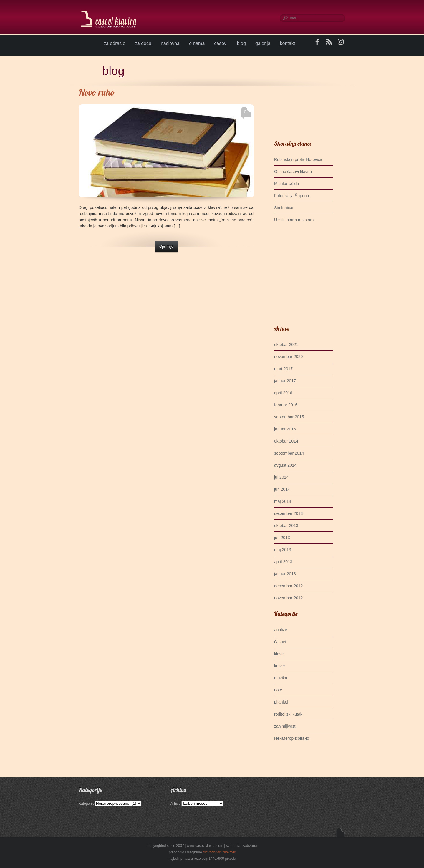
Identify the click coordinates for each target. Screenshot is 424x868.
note (278, 690)
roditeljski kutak (288, 714)
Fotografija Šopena (291, 196)
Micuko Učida (286, 184)
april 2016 (283, 393)
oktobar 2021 (286, 345)
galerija (263, 44)
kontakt (288, 44)
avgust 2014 (285, 465)
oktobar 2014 (286, 441)
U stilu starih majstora (294, 220)
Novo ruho (97, 92)
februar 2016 (286, 405)
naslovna (170, 44)
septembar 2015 (289, 417)
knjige (280, 666)
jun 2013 (282, 538)
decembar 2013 (288, 513)
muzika (281, 678)
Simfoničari (284, 208)
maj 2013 (283, 550)
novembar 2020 (288, 357)
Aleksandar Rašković (219, 852)
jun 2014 (282, 489)
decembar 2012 (288, 586)
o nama (197, 44)
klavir (279, 654)
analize (281, 630)
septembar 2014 (289, 453)
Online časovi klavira (293, 172)
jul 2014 (281, 477)
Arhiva (175, 804)
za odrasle (115, 44)
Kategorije (87, 804)
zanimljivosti (285, 726)
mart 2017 (283, 369)
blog (241, 44)
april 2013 (283, 562)
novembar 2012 (288, 598)
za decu (143, 44)
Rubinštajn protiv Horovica (298, 159)
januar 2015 (285, 429)
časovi (221, 44)
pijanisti (281, 702)
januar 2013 (285, 574)
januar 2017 (285, 381)
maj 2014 (283, 501)
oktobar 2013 (286, 526)
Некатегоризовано (292, 738)
